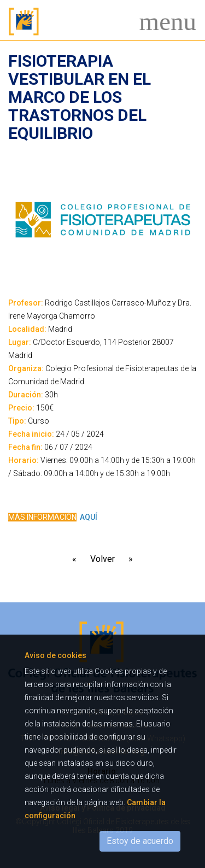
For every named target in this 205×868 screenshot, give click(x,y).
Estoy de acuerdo (140, 841)
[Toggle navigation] (165, 22)
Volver (102, 559)
